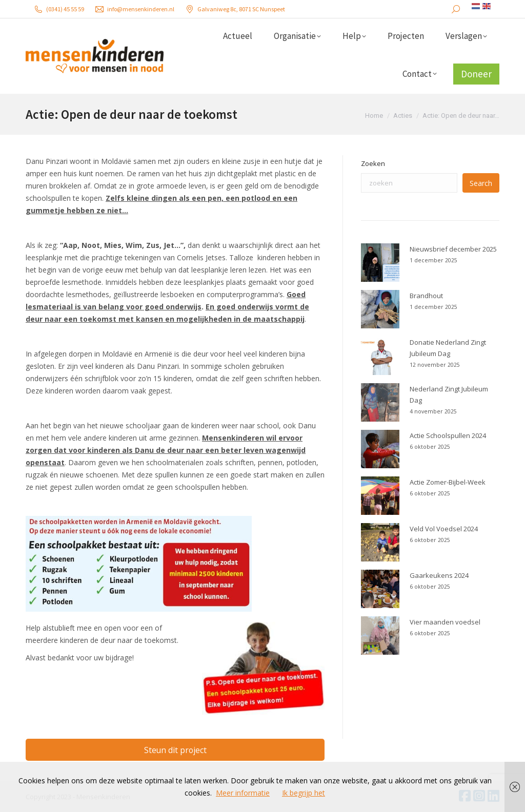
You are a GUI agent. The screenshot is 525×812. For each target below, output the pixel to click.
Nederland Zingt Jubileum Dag (449, 394)
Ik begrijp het (304, 793)
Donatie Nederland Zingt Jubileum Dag (448, 348)
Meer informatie (243, 793)
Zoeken (373, 163)
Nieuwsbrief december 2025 (453, 249)
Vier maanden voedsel (445, 622)
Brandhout (426, 296)
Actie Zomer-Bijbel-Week (448, 482)
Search (481, 183)
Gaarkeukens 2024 (439, 575)
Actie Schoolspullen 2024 (448, 435)
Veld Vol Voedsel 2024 (444, 529)
